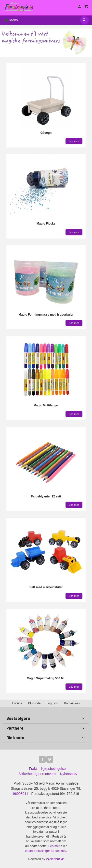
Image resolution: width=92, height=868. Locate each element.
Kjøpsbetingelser (54, 769)
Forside (17, 703)
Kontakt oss (72, 703)
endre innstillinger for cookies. (46, 851)
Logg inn (52, 703)
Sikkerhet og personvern (37, 774)
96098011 (21, 794)
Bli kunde (34, 703)
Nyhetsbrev (69, 774)
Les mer (55, 846)
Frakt (33, 769)
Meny (11, 20)
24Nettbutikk (55, 859)
